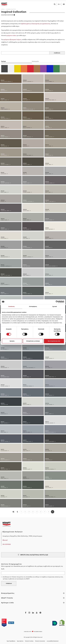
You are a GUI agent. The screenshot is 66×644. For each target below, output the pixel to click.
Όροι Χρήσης (20, 641)
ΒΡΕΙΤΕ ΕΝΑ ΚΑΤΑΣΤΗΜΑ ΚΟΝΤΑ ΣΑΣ (33, 555)
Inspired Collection (11, 9)
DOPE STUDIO (39, 632)
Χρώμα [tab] (4, 61)
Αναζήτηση (57, 53)
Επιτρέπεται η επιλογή (33, 341)
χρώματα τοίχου (11, 35)
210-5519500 (7, 544)
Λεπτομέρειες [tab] (33, 306)
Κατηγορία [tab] (35, 61)
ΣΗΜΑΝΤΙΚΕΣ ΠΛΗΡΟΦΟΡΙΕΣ (8, 15)
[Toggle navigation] (64, 4)
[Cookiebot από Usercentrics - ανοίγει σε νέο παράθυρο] (57, 302)
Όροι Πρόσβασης (11, 641)
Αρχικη (3, 9)
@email (5, 540)
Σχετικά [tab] (55, 306)
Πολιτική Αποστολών (40, 641)
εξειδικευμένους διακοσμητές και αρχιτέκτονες (36, 24)
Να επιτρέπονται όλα (54, 341)
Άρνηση (12, 341)
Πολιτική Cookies (29, 641)
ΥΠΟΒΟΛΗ (9, 583)
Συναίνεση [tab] (11, 306)
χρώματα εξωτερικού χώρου (12, 39)
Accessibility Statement (53, 641)
